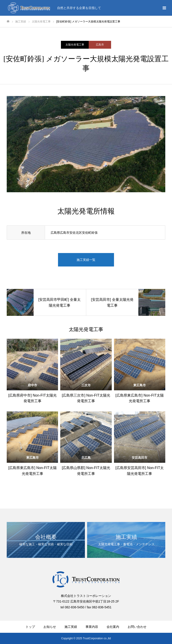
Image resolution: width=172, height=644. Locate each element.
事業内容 (92, 627)
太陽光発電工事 (75, 45)
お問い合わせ (137, 627)
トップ (30, 627)
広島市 (100, 45)
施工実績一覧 (86, 260)
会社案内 (113, 627)
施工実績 (71, 627)
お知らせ (50, 627)
